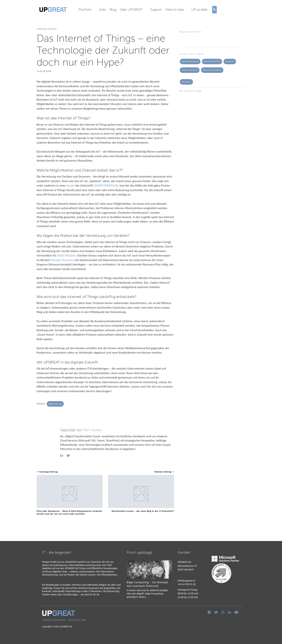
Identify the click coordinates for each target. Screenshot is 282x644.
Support (156, 9)
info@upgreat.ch (186, 581)
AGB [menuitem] (83, 620)
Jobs (102, 9)
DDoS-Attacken (66, 255)
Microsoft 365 (212, 61)
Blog (113, 9)
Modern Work (190, 70)
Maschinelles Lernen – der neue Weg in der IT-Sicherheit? (143, 511)
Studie (71, 186)
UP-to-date (199, 9)
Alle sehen (186, 82)
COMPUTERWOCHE (106, 186)
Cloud (230, 61)
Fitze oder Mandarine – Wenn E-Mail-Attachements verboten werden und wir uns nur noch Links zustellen (70, 512)
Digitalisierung (55, 404)
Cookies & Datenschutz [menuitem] (54, 620)
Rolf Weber (93, 430)
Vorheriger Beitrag (47, 472)
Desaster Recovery (62, 260)
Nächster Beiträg (164, 472)
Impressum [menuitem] (74, 620)
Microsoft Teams (212, 70)
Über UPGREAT (131, 9)
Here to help (175, 9)
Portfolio (85, 9)
